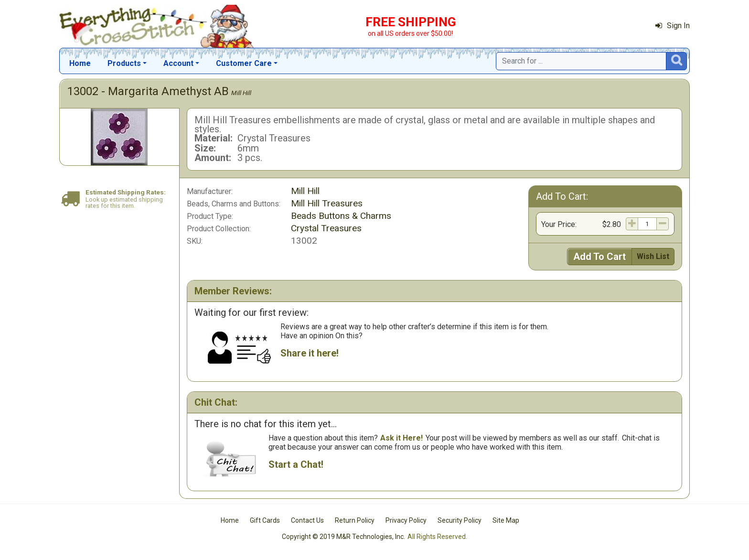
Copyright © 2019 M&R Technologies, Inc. (343, 537)
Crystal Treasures (326, 228)
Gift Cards (265, 520)
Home (80, 63)
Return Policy (355, 520)
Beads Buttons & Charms (341, 216)
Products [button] (124, 63)
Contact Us (307, 520)
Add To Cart (599, 257)
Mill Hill (241, 93)
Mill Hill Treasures (327, 203)
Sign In (673, 26)
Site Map (506, 520)
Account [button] (178, 63)
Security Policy (460, 520)
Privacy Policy (406, 520)
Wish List (653, 256)
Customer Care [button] (244, 63)
